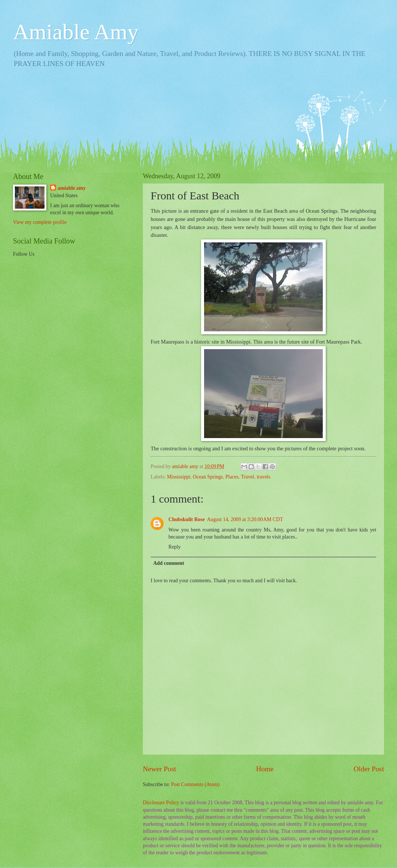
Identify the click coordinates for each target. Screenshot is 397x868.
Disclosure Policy (161, 803)
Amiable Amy (76, 32)
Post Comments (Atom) (195, 784)
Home (265, 769)
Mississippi (179, 477)
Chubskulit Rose (187, 519)
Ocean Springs (208, 477)
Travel (248, 477)
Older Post (369, 769)
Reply (175, 547)
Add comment (169, 563)
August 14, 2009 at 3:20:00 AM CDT (245, 519)
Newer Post (160, 769)
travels (264, 477)
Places (232, 477)
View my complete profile (40, 222)
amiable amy (72, 188)
